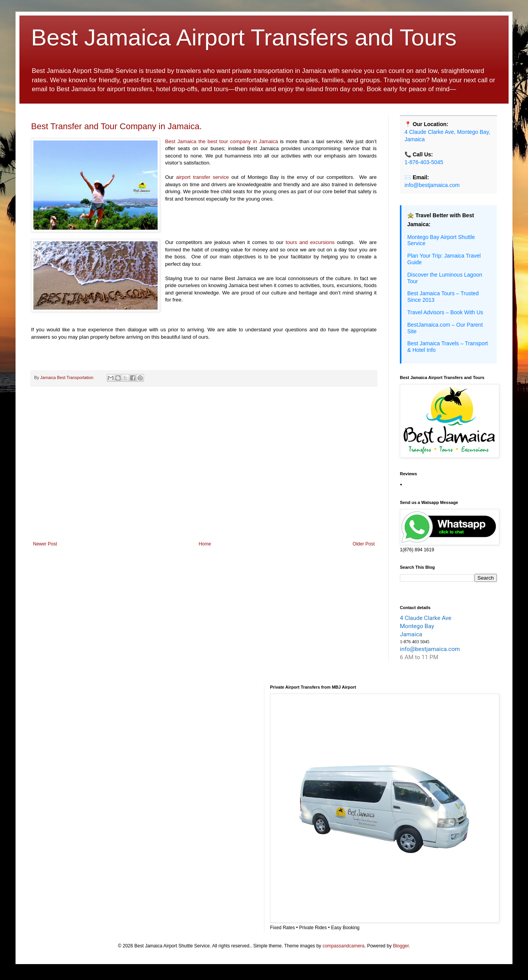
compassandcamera (344, 946)
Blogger (401, 946)
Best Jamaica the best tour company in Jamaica (221, 141)
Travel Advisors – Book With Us (445, 312)
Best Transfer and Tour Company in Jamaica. (116, 126)
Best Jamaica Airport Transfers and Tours (244, 37)
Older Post (364, 544)
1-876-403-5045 (424, 162)
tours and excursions (310, 242)
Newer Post (45, 544)
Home (205, 544)
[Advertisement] (204, 477)
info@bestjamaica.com (432, 185)
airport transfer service (202, 177)
